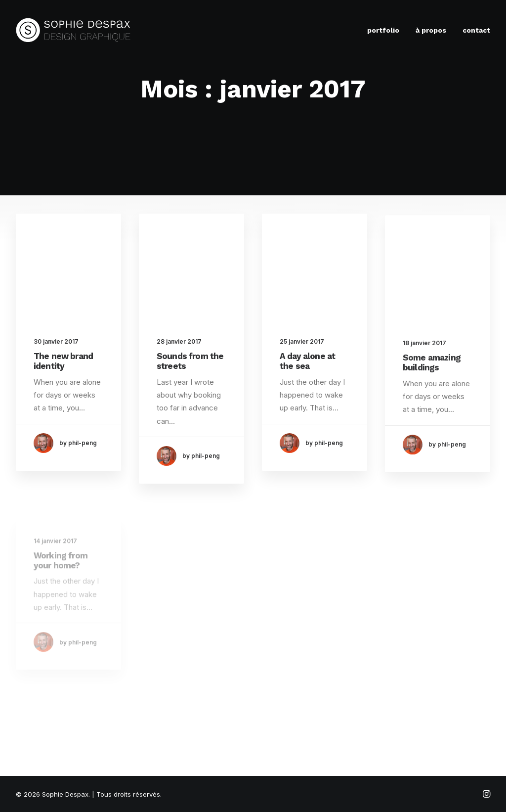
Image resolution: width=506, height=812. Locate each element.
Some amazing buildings (432, 375)
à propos (431, 30)
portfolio (383, 30)
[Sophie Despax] (73, 30)
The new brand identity (63, 361)
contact (476, 30)
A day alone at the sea (307, 363)
